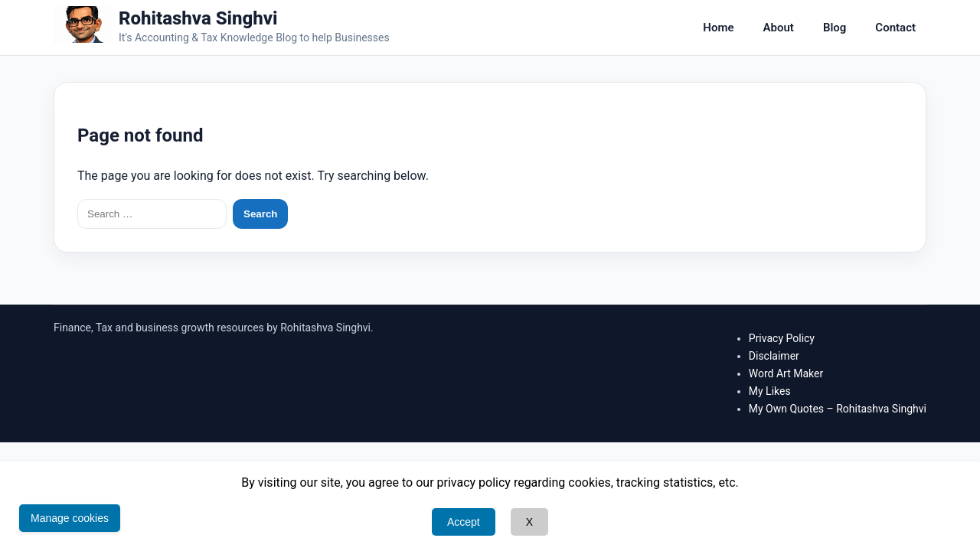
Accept (464, 522)
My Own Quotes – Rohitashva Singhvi (838, 409)
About (779, 28)
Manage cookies (70, 518)
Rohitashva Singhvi (198, 18)
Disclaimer (774, 356)
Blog (835, 28)
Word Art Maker (786, 373)
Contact (895, 28)
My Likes (770, 391)
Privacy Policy (782, 338)
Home (718, 28)
